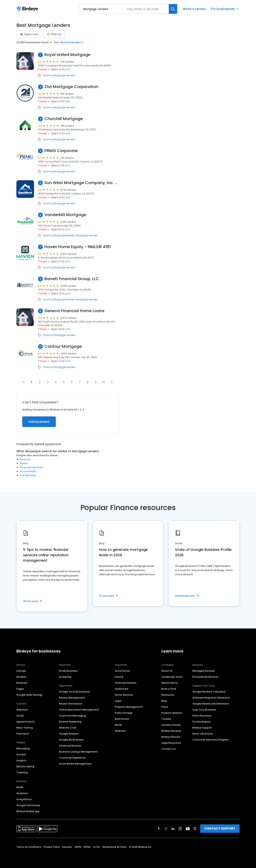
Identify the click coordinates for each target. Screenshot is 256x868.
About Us (167, 671)
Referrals (22, 683)
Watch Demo (170, 683)
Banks (24, 463)
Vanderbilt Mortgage (65, 215)
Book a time (169, 689)
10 (104, 382)
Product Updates (172, 713)
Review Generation (71, 704)
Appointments (25, 722)
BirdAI (20, 787)
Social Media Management (75, 764)
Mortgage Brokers (64, 236)
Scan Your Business (204, 710)
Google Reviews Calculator (209, 692)
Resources (168, 695)
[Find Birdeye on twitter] (166, 829)
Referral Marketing (70, 722)
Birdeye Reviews (171, 731)
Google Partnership (28, 805)
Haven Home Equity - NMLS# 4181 (78, 247)
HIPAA (87, 847)
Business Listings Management (78, 752)
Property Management (129, 707)
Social (20, 716)
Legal (118, 701)
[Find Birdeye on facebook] (159, 829)
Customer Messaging (72, 716)
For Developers (201, 722)
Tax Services (28, 475)
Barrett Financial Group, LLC (72, 279)
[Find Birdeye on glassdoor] (195, 829)
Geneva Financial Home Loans (74, 311)
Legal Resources (171, 743)
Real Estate (122, 719)
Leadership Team (172, 677)
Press (165, 707)
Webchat (22, 710)
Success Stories (171, 725)
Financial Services (32, 467)
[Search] (173, 9)
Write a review (194, 9)
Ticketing (22, 772)
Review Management (72, 698)
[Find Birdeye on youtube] (188, 829)
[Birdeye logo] (28, 9)
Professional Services (205, 677)
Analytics (22, 793)
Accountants (28, 471)
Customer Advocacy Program (211, 740)
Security (67, 847)
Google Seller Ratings (29, 695)
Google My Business (71, 740)
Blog (164, 701)
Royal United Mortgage (67, 55)
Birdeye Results (171, 737)
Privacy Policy (52, 847)
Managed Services (204, 671)
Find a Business (202, 716)
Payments (23, 734)
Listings (21, 671)
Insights (21, 760)
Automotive (122, 671)
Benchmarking (25, 766)
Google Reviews (69, 734)
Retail (118, 725)
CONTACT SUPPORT (220, 828)
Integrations (24, 799)
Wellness (120, 731)
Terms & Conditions (29, 847)
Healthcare (122, 689)
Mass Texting (25, 728)
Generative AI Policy (114, 847)
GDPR (78, 847)
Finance (48, 75)
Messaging (23, 748)
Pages (20, 689)
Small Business (68, 671)
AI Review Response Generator (211, 698)
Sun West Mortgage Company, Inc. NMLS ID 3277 (82, 183)
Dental (119, 677)
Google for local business (75, 692)
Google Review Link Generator (211, 704)
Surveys (21, 754)
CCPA (96, 847)
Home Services (124, 695)
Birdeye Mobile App (28, 811)
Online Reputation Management (79, 710)
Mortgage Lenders (65, 75)
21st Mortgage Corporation (71, 87)
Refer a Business (203, 734)
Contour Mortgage (63, 346)
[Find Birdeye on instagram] (180, 829)
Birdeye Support (202, 728)
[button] (112, 382)
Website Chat (68, 728)
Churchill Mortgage (64, 119)
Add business (39, 422)
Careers (166, 719)
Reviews (21, 677)
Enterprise (65, 677)
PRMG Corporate (61, 151)
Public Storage (124, 713)
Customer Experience (72, 758)
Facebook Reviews (70, 746)
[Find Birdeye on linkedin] (173, 829)
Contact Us (168, 749)
